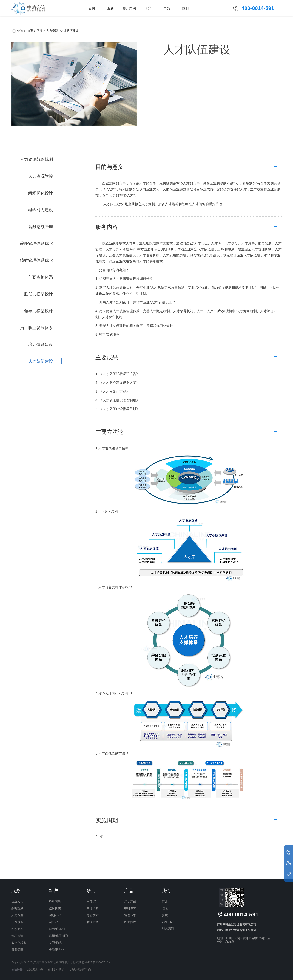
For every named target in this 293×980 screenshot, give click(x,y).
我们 (185, 8)
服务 (111, 8)
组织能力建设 (41, 210)
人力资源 (17, 915)
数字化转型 (19, 943)
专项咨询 (17, 936)
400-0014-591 (258, 8)
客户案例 (129, 8)
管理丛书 (130, 915)
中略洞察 (93, 908)
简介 (165, 901)
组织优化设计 (41, 193)
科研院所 (55, 901)
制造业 (53, 922)
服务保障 (17, 950)
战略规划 (17, 908)
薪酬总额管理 (41, 227)
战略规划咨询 (36, 970)
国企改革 (17, 922)
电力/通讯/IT (57, 929)
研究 (148, 8)
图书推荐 (130, 922)
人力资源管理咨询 (80, 970)
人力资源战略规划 (36, 159)
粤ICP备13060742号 (98, 962)
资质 (165, 915)
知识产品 (130, 901)
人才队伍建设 (41, 361)
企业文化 (17, 901)
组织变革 (17, 929)
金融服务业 (56, 950)
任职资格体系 (41, 277)
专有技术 (93, 915)
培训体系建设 (41, 345)
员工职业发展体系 (36, 328)
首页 (92, 8)
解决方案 (93, 922)
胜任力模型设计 (38, 294)
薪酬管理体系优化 (36, 243)
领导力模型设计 (38, 311)
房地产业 (55, 915)
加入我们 (168, 928)
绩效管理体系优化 (36, 260)
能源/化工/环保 (59, 936)
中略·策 (92, 901)
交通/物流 (55, 943)
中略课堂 (130, 908)
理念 (165, 908)
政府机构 (55, 908)
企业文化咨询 (56, 970)
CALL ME (168, 922)
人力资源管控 (41, 176)
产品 (167, 8)
